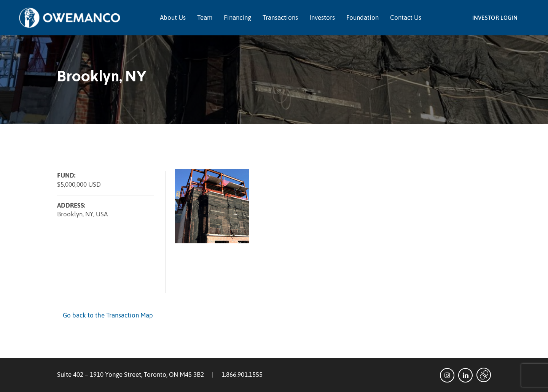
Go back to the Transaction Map (108, 315)
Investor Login (495, 18)
